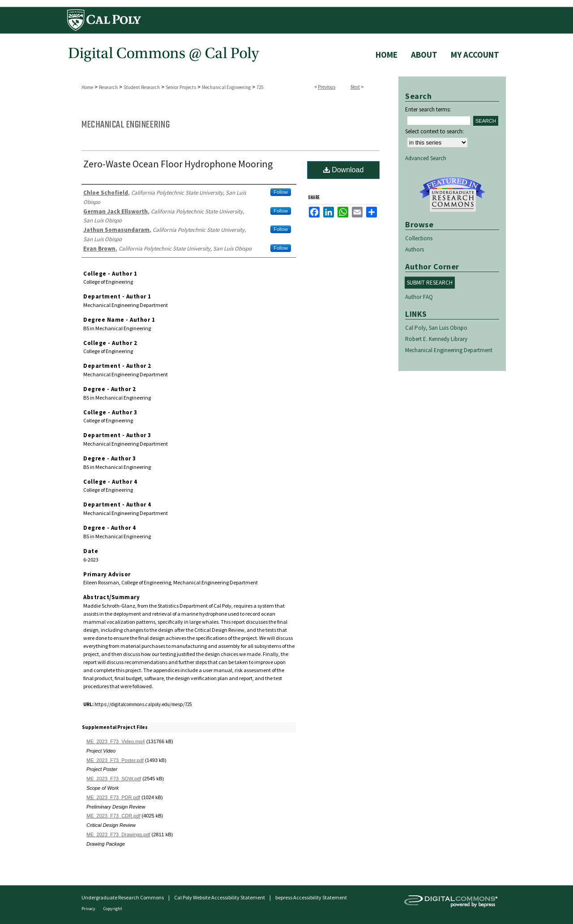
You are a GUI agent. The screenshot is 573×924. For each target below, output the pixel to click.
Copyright (113, 909)
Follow (281, 192)
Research (108, 87)
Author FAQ (419, 297)
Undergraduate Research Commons (452, 195)
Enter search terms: (428, 109)
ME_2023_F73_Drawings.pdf (118, 835)
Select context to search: (434, 131)
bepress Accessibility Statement (311, 897)
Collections (419, 238)
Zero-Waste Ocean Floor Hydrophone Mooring (178, 164)
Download (344, 170)
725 (260, 87)
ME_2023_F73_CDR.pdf (113, 816)
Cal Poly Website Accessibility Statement (220, 897)
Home (87, 87)
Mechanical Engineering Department (449, 350)
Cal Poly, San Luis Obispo (436, 328)
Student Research (142, 87)
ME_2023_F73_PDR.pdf (113, 797)
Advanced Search (426, 158)
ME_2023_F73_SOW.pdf (114, 779)
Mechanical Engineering (226, 87)
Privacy (89, 909)
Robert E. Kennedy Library (436, 339)
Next (355, 87)
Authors (415, 249)
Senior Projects (181, 87)
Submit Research (430, 283)
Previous (327, 87)
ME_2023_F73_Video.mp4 (116, 741)
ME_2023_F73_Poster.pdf (115, 760)
